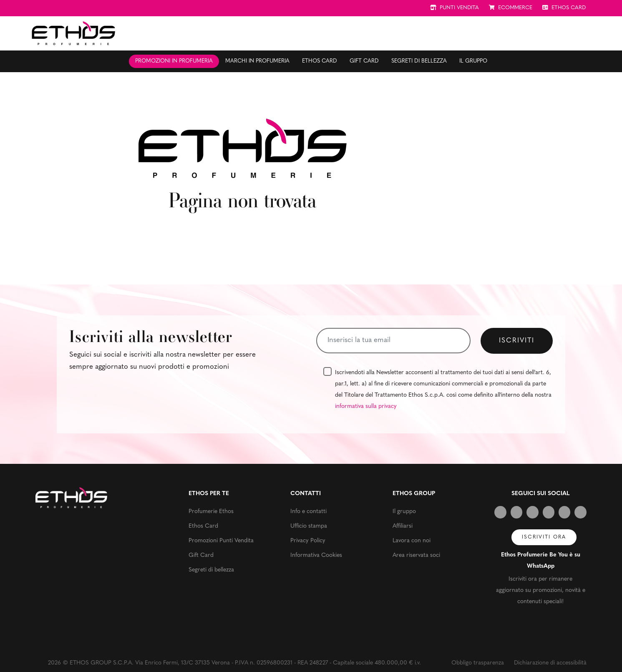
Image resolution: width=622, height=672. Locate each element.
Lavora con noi (412, 541)
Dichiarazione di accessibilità (550, 663)
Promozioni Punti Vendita (221, 541)
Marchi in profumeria (257, 61)
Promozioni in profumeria (174, 61)
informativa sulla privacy (366, 406)
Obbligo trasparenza (478, 663)
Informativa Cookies (316, 555)
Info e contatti (308, 512)
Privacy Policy (308, 541)
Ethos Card (320, 61)
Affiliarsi (403, 526)
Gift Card (364, 61)
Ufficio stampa (309, 526)
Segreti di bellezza (419, 61)
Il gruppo (473, 61)
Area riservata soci (416, 555)
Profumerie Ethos (211, 512)
